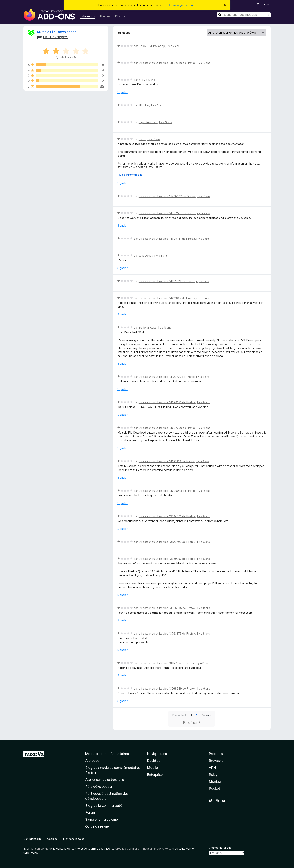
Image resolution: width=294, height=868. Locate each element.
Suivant (207, 715)
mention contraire (41, 849)
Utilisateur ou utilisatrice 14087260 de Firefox (167, 428)
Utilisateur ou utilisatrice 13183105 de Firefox (167, 663)
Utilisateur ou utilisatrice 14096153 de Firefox (167, 402)
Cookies (52, 839)
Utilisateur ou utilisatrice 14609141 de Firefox (167, 239)
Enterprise (155, 775)
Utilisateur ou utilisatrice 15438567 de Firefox (167, 196)
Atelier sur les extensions (105, 780)
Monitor (215, 782)
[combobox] (244, 15)
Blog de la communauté (104, 806)
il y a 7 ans (154, 139)
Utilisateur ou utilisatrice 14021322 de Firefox (167, 461)
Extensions (87, 16)
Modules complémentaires (107, 754)
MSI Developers (55, 37)
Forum (90, 812)
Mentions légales (74, 839)
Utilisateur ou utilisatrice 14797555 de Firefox (167, 213)
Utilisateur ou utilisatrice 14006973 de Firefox (167, 491)
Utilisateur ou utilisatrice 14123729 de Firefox (167, 377)
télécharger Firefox (181, 5)
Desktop (154, 761)
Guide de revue (97, 826)
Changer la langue (220, 848)
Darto (142, 139)
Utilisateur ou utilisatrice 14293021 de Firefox (167, 281)
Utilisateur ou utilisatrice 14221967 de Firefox (167, 298)
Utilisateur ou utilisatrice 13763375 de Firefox (167, 633)
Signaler (122, 92)
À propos (92, 761)
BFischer (144, 105)
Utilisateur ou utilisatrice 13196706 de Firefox (167, 542)
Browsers (216, 761)
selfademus (146, 256)
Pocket (214, 788)
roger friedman (148, 122)
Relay (213, 775)
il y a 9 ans (203, 689)
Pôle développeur (99, 787)
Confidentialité (33, 839)
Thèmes (105, 16)
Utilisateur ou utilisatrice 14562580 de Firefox (167, 63)
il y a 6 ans (165, 122)
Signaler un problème (102, 819)
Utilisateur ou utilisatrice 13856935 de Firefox (167, 608)
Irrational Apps (147, 327)
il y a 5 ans (204, 63)
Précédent (179, 715)
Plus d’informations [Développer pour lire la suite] (130, 175)
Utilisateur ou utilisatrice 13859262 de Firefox (167, 559)
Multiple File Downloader (56, 32)
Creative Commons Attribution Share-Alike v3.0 (145, 849)
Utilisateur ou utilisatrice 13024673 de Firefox (167, 516)
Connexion (264, 4)
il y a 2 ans (173, 46)
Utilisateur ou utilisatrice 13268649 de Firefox (167, 689)
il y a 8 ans (203, 239)
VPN (212, 768)
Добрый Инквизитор (152, 46)
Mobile (152, 768)
